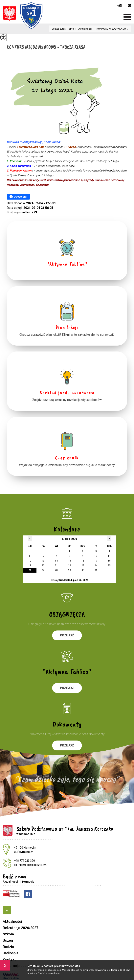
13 (43, 561)
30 (83, 570)
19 (30, 565)
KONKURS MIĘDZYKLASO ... (110, 29)
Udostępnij (18, 197)
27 (43, 570)
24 (96, 565)
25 (109, 565)
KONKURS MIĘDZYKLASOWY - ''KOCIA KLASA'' (47, 47)
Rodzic (8, 947)
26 (30, 570)
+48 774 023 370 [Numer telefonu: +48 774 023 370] (24, 861)
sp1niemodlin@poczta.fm (119, 6)
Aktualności (83, 29)
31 (96, 570)
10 (96, 556)
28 (56, 570)
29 (70, 570)
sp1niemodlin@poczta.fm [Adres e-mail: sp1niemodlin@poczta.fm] (30, 865)
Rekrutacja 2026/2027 (21, 928)
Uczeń (8, 940)
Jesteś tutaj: (59, 29)
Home (70, 29)
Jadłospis (11, 953)
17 (96, 561)
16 (83, 561)
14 (56, 561)
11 (109, 556)
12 (30, 561)
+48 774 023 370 (129, 6)
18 (109, 561)
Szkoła (8, 934)
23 (83, 565)
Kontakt (9, 959)
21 (56, 565)
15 (70, 561)
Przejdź (67, 635)
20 (43, 565)
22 (70, 565)
